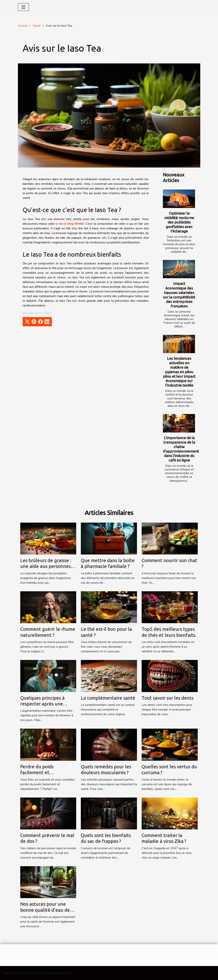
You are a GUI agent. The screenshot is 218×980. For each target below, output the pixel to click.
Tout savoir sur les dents (168, 698)
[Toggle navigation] (23, 7)
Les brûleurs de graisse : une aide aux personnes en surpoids (46, 566)
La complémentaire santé (108, 698)
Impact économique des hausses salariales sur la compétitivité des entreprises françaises (179, 295)
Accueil (23, 26)
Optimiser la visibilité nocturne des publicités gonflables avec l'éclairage (179, 222)
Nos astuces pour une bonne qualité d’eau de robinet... (45, 910)
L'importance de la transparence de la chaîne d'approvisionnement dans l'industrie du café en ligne (181, 449)
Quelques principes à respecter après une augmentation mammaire (47, 704)
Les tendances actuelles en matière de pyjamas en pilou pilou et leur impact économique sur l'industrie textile (179, 372)
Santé (37, 26)
